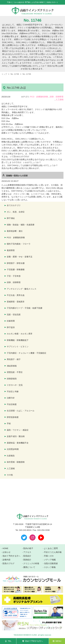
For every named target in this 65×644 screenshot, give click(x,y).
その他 (10, 475)
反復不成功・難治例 (16, 436)
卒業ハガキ (49, 556)
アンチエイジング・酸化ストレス (22, 289)
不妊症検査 (12, 404)
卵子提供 (11, 327)
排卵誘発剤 (12, 379)
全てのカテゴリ (14, 205)
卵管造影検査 (13, 417)
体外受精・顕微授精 (16, 462)
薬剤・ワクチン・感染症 (18, 430)
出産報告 (11, 456)
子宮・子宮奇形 (14, 276)
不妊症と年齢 (13, 392)
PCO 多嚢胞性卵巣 (39, 97)
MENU (58, 641)
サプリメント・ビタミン (18, 347)
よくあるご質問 (51, 548)
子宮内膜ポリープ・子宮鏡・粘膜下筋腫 (25, 308)
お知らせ (7, 552)
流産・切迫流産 (14, 315)
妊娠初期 (11, 321)
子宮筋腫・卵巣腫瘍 (16, 270)
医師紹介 (27, 560)
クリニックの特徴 (31, 564)
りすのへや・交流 (15, 385)
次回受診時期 (13, 449)
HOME (5, 548)
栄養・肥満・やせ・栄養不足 (20, 257)
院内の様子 (28, 548)
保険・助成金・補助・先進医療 (21, 225)
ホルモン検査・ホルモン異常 (20, 334)
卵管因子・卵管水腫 (16, 263)
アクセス (27, 552)
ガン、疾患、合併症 (16, 212)
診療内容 (7, 560)
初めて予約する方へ (34, 641)
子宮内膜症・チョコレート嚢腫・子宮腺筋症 (27, 353)
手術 (9, 424)
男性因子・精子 (14, 359)
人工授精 (60, 100)
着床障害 (11, 250)
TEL (10, 641)
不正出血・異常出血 (16, 295)
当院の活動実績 (51, 564)
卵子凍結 (11, 218)
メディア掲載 (50, 560)
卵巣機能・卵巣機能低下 (18, 340)
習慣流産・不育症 (15, 372)
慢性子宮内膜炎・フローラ (19, 244)
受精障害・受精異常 (16, 302)
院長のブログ (8, 564)
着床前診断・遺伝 (15, 231)
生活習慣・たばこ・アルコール (21, 411)
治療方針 (11, 398)
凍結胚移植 (12, 366)
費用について (29, 567)
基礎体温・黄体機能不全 (18, 443)
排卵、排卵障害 (57, 97)
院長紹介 (27, 556)
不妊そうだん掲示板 (53, 552)
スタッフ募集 (50, 567)
